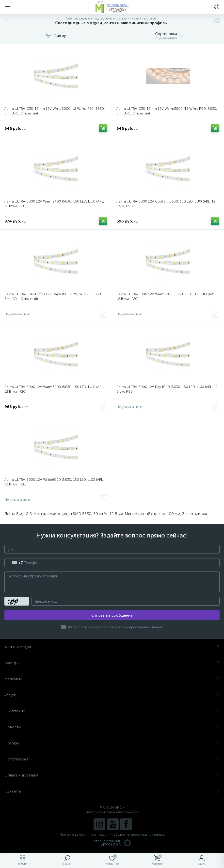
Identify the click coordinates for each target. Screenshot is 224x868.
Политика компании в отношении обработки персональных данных (112, 835)
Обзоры (112, 743)
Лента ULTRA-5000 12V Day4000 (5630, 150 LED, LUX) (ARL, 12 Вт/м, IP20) (167, 389)
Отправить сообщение (112, 615)
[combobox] (14, 563)
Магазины (112, 679)
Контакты (112, 791)
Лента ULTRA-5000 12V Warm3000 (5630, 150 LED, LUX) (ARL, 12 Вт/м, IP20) (54, 389)
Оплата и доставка (112, 775)
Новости (112, 727)
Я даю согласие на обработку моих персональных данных (115, 627)
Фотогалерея (112, 759)
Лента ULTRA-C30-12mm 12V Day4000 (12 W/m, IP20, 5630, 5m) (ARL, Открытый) (53, 296)
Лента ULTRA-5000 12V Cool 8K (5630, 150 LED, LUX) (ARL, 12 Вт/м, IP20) (166, 204)
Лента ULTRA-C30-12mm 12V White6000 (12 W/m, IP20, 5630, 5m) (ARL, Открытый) (55, 111)
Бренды (112, 663)
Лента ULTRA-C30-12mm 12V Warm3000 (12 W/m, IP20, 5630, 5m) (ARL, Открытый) (167, 111)
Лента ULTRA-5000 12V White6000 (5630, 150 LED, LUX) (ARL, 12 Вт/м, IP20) (54, 482)
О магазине (112, 711)
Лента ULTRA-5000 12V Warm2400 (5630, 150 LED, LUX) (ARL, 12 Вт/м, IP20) (54, 204)
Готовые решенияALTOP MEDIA (112, 843)
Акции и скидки (112, 647)
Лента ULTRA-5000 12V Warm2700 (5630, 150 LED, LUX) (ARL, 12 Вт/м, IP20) (166, 296)
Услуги (112, 695)
